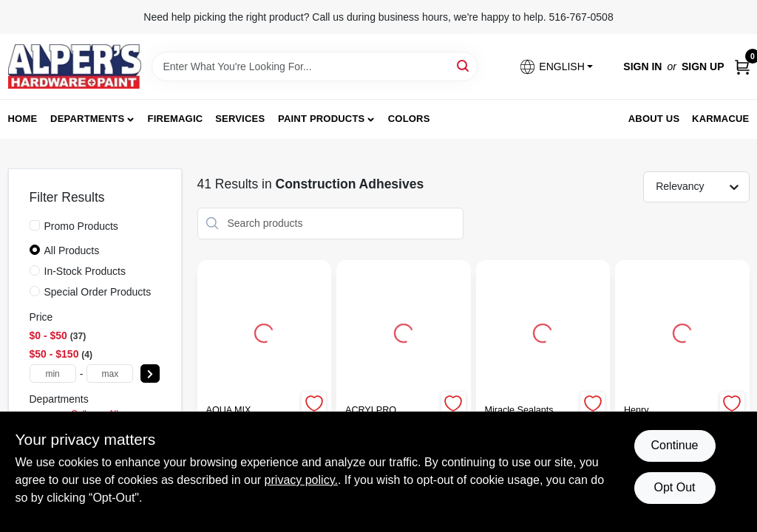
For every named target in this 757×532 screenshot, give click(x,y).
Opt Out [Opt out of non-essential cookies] (674, 487)
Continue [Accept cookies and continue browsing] (674, 445)
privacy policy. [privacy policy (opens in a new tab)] (301, 480)
